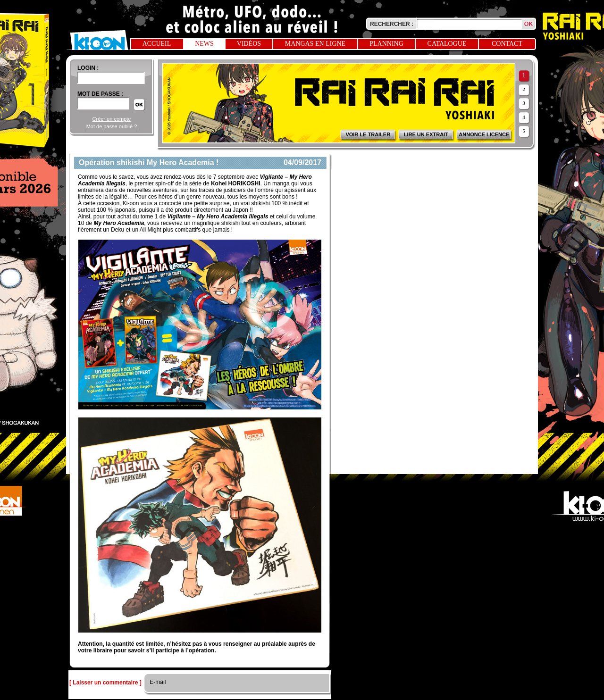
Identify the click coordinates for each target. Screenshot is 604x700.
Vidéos (249, 44)
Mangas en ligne (315, 44)
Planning (386, 44)
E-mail (157, 682)
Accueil (157, 44)
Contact (507, 44)
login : (88, 68)
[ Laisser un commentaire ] (105, 683)
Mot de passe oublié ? (112, 126)
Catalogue (447, 44)
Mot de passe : (100, 94)
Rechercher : (392, 24)
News (204, 44)
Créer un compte (112, 119)
